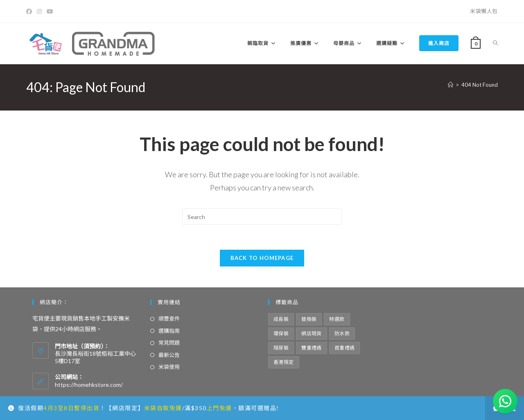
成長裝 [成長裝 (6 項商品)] (281, 319)
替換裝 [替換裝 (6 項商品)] (309, 319)
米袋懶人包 (484, 11)
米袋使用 (169, 367)
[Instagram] (39, 11)
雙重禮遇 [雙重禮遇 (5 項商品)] (312, 348)
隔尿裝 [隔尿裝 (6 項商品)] (281, 348)
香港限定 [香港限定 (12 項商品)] (284, 362)
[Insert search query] (262, 217)
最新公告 (169, 355)
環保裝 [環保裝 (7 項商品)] (281, 333)
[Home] (451, 85)
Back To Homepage (262, 258)
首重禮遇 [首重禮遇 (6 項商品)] (345, 348)
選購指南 (169, 331)
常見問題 (169, 343)
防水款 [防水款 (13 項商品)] (342, 333)
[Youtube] (50, 11)
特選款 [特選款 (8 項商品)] (337, 319)
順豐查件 (169, 318)
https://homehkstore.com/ (89, 385)
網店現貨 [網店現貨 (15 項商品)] (312, 333)
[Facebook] (30, 11)
